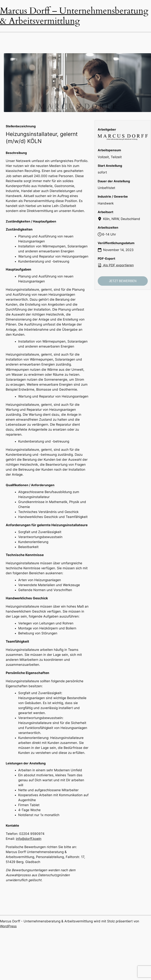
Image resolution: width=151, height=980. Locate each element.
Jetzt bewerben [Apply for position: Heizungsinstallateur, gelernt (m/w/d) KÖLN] (123, 281)
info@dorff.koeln (29, 839)
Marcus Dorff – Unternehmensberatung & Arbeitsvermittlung (74, 16)
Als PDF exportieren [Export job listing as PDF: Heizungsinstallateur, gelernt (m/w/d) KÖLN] (116, 265)
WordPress (8, 926)
